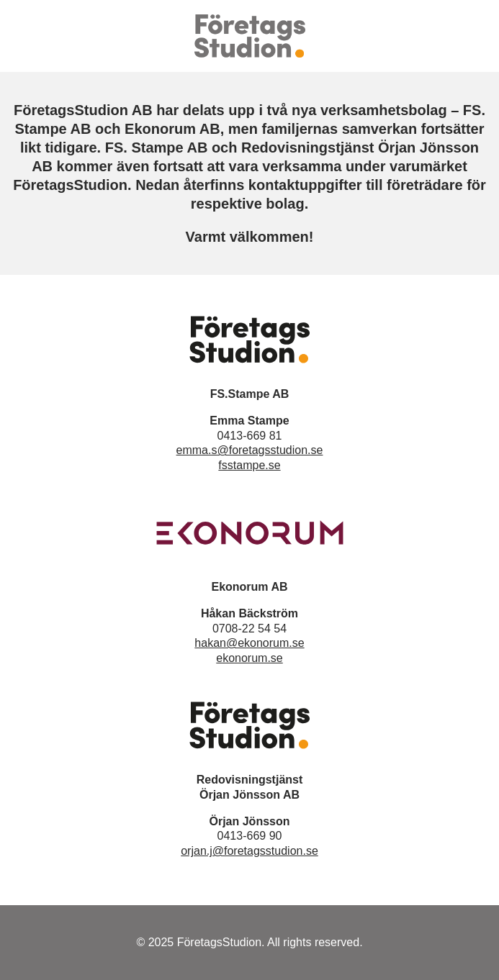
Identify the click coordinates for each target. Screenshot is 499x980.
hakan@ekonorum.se (249, 643)
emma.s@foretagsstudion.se (250, 450)
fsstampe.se (249, 465)
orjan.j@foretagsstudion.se (249, 851)
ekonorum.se (249, 658)
